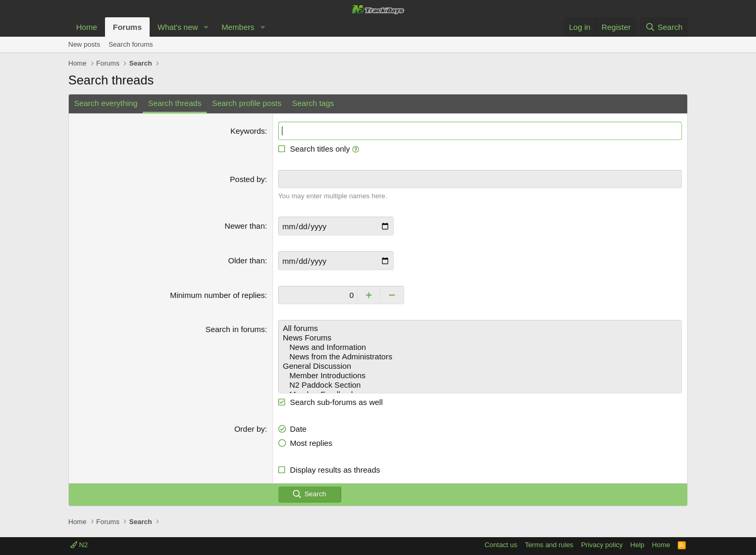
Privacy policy (602, 545)
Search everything (106, 103)
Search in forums (235, 329)
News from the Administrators (480, 357)
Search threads (175, 103)
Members (238, 27)
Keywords (248, 131)
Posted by (248, 179)
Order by (249, 429)
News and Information (480, 347)
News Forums (480, 338)
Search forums (131, 44)
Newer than (245, 226)
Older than (247, 260)
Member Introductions (480, 376)
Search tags (313, 103)
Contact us (501, 545)
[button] (206, 27)
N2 (79, 545)
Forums (127, 27)
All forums (480, 328)
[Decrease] (392, 295)
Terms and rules (549, 545)
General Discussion (480, 366)
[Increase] (369, 295)
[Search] (664, 27)
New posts (84, 44)
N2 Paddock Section (480, 385)
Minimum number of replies (218, 295)
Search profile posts (247, 103)
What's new (178, 27)
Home (87, 27)
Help (638, 545)
